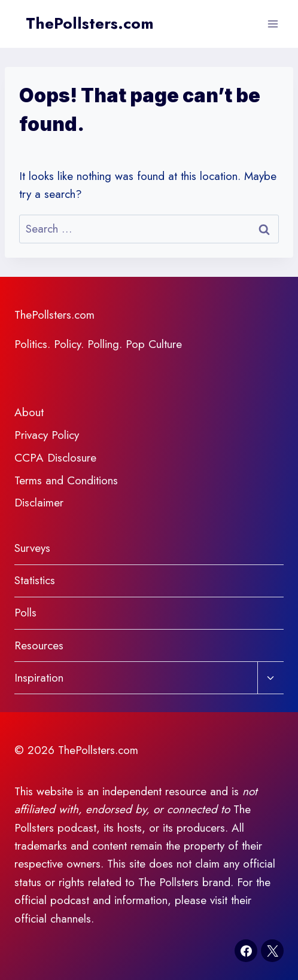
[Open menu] (273, 24)
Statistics (35, 580)
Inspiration (39, 678)
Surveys (32, 548)
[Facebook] (246, 951)
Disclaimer (39, 503)
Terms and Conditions (66, 480)
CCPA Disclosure (55, 458)
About (29, 412)
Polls (25, 613)
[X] (272, 951)
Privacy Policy (47, 435)
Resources (39, 645)
